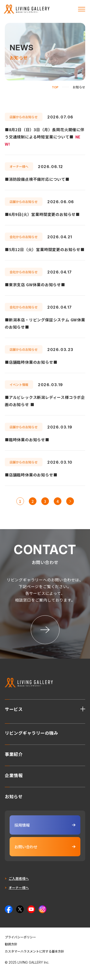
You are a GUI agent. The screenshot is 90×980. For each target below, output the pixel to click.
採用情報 (45, 825)
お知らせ (14, 796)
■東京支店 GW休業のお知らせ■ (35, 285)
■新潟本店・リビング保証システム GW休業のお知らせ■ (45, 323)
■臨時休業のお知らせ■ (27, 440)
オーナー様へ (19, 166)
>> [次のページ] (70, 501)
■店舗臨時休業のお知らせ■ (31, 362)
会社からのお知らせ (24, 237)
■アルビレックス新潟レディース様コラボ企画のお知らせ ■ (45, 401)
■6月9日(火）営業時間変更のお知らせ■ (42, 214)
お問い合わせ (45, 847)
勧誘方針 (11, 944)
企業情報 (14, 775)
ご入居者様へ (19, 878)
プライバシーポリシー (20, 937)
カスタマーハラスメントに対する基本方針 (34, 951)
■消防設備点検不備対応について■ (37, 179)
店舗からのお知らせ (24, 117)
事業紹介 (14, 753)
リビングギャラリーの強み (31, 732)
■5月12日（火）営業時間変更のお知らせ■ (45, 249)
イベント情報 (19, 385)
